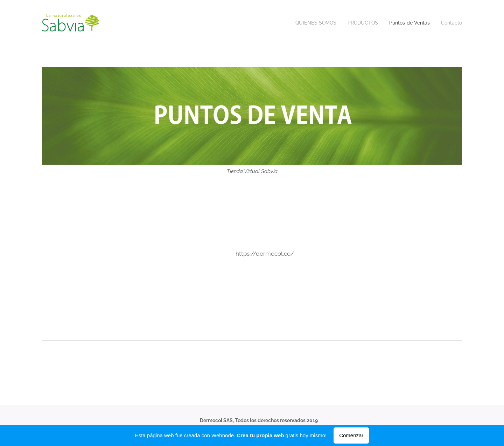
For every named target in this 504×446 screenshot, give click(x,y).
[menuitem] (309, 23)
